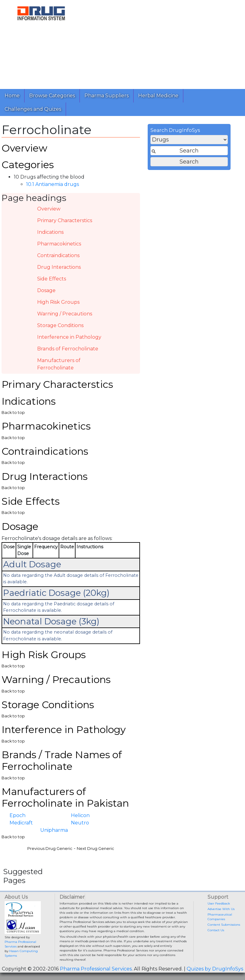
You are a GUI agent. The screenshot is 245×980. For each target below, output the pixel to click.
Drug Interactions (59, 267)
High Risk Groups (58, 302)
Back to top (13, 413)
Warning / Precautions (65, 314)
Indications (50, 232)
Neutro (80, 823)
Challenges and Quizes (33, 109)
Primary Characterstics (65, 220)
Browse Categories (52, 96)
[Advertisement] (161, 43)
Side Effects (52, 279)
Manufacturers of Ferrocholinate (59, 364)
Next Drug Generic (95, 849)
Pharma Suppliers (107, 96)
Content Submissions (224, 925)
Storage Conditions (60, 325)
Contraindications (58, 255)
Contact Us (216, 930)
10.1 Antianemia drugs (52, 184)
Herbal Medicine (158, 96)
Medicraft (21, 823)
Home (12, 96)
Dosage (46, 290)
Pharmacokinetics (59, 244)
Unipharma (54, 830)
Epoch (17, 815)
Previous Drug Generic (50, 849)
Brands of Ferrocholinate (68, 349)
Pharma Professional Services (96, 969)
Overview (49, 209)
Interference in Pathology (69, 337)
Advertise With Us (221, 909)
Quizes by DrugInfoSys (215, 969)
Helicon (80, 815)
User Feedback (219, 903)
